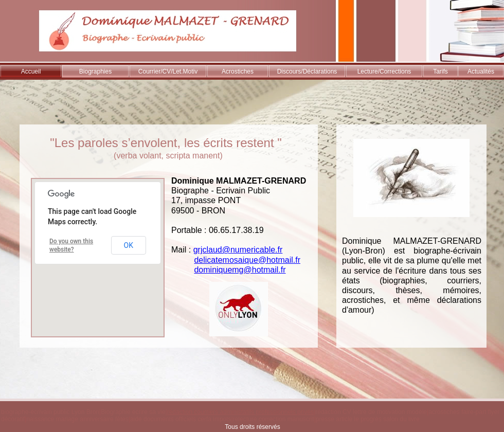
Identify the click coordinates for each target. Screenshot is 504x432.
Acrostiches (238, 71)
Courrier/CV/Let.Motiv (168, 71)
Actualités (481, 71)
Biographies (95, 71)
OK (129, 245)
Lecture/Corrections (384, 71)
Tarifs (440, 71)
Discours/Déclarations (307, 71)
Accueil (31, 71)
